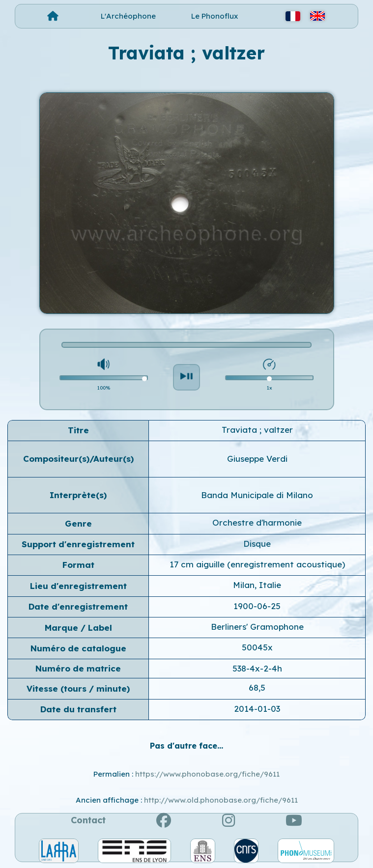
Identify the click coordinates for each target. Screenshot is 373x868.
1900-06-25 (257, 606)
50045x (257, 647)
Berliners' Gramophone (257, 627)
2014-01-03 (257, 709)
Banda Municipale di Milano (257, 495)
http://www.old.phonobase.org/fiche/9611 (221, 800)
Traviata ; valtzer (257, 430)
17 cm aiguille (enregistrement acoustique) (257, 564)
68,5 (257, 687)
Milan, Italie (257, 585)
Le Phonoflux (215, 16)
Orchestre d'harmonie (257, 522)
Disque (257, 544)
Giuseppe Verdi (257, 459)
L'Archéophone (128, 16)
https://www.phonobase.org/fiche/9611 (207, 774)
